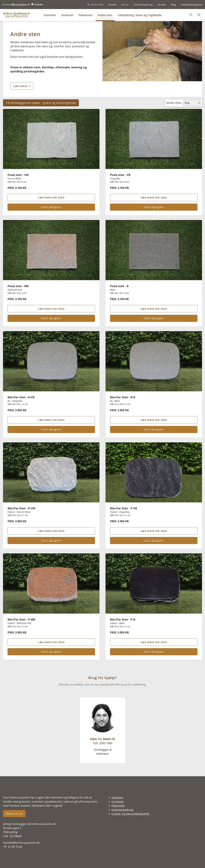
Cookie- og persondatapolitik (130, 814)
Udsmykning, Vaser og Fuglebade (139, 15)
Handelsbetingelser (192, 5)
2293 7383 (106, 743)
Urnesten (67, 15)
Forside (112, 5)
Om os (125, 5)
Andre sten (105, 15)
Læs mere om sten (51, 197)
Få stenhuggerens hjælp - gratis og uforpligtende (41, 103)
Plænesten (86, 15)
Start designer (51, 207)
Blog (173, 5)
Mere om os (14, 814)
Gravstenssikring (143, 5)
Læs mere (20, 86)
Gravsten (50, 15)
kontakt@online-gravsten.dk (21, 843)
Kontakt (162, 5)
